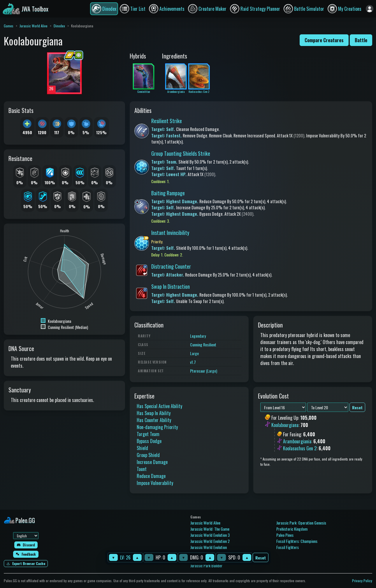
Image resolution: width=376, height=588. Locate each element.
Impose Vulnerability (155, 483)
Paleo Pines (285, 535)
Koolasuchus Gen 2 (300, 448)
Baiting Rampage (168, 193)
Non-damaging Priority (157, 427)
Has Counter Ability (154, 420)
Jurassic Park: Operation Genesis (301, 523)
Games (9, 26)
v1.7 (193, 362)
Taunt (142, 469)
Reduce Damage (151, 476)
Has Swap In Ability (154, 413)
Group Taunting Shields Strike (181, 153)
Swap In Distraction (171, 286)
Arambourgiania (297, 441)
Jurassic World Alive (34, 26)
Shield (142, 448)
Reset (261, 558)
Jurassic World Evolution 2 (210, 541)
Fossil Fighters (288, 547)
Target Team (148, 434)
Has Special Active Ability (159, 406)
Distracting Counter (171, 266)
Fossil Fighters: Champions (297, 541)
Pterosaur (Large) (204, 371)
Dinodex (59, 26)
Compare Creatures (324, 40)
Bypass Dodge (149, 441)
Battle (361, 40)
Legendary (198, 336)
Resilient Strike (167, 121)
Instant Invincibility (170, 233)
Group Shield (148, 455)
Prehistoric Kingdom (292, 529)
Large (194, 353)
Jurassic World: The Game (210, 529)
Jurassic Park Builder (206, 565)
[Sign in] (370, 9)
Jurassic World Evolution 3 (210, 535)
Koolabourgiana (285, 425)
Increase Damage (152, 462)
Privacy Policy (362, 581)
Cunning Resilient (203, 345)
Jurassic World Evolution (209, 547)
